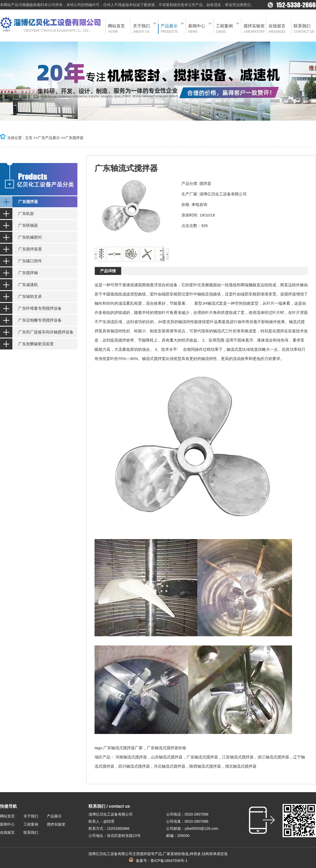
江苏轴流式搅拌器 (238, 757)
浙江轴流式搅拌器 (273, 757)
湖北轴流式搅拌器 (241, 766)
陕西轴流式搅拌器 (205, 766)
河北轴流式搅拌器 (170, 766)
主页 (29, 138)
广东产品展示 (49, 138)
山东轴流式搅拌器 (167, 757)
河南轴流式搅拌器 (131, 757)
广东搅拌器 (74, 138)
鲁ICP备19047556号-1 (169, 861)
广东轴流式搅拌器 (202, 757)
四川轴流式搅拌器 (134, 766)
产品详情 (108, 271)
